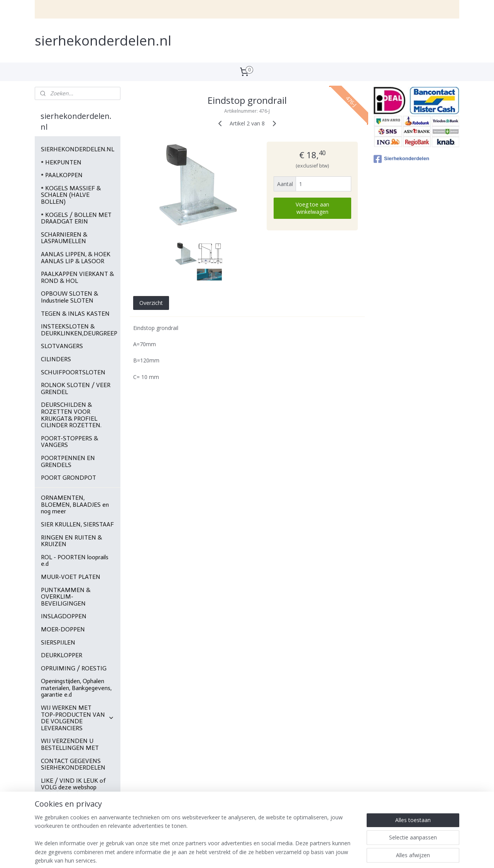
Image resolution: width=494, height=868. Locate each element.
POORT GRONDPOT (69, 478)
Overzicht (151, 302)
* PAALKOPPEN (62, 175)
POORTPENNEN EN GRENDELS (68, 461)
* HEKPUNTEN (61, 162)
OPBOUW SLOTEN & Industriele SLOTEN (69, 297)
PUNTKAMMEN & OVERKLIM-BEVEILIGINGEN (66, 597)
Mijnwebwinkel (339, 854)
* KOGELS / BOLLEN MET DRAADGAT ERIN (76, 218)
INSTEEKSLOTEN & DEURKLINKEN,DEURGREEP (79, 330)
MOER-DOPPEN (63, 629)
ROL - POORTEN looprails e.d (75, 561)
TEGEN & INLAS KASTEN (75, 314)
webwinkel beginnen (272, 854)
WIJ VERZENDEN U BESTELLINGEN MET (70, 744)
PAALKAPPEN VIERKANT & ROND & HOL (77, 277)
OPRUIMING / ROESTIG (74, 668)
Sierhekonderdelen (401, 159)
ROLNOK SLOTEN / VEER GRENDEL (76, 388)
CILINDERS (56, 359)
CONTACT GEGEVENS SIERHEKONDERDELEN (73, 764)
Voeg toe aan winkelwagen (312, 208)
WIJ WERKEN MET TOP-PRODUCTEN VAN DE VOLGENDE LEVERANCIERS (78, 718)
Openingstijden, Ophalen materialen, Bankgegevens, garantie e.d (76, 688)
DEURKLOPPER (62, 655)
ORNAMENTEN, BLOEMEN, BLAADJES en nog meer (75, 504)
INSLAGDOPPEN (64, 616)
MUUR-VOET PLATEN (71, 577)
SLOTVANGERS (62, 346)
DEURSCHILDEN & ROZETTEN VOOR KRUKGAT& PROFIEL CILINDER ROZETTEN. (71, 415)
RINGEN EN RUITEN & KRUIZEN (71, 541)
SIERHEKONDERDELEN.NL (78, 149)
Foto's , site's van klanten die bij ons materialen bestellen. (74, 814)
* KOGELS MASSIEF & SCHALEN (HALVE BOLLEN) (71, 195)
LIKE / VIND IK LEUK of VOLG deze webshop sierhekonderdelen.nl (73, 787)
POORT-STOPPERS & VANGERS (69, 442)
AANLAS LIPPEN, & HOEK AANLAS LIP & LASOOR (76, 258)
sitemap (226, 854)
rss (242, 854)
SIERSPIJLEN (58, 642)
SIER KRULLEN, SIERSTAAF (77, 524)
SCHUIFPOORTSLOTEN (73, 372)
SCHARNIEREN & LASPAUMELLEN (64, 238)
